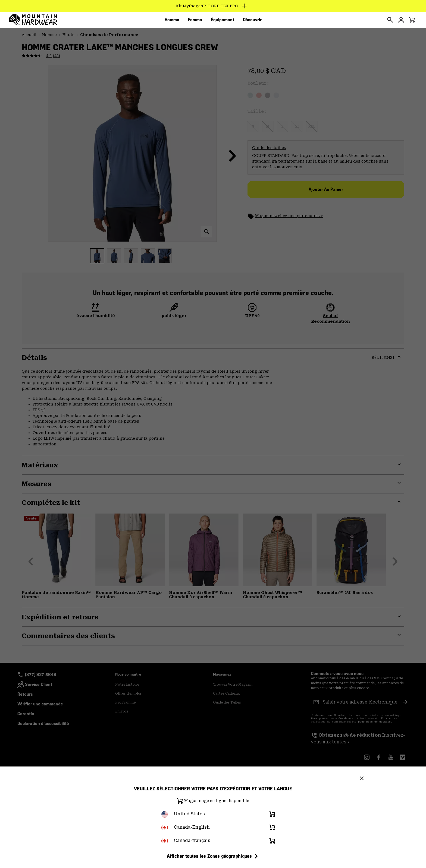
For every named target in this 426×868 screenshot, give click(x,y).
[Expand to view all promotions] (213, 6)
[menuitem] (172, 21)
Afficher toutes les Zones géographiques (213, 856)
